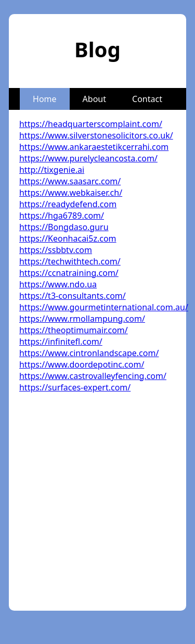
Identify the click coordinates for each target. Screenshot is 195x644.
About (94, 99)
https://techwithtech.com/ (70, 261)
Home (45, 99)
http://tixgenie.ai (52, 170)
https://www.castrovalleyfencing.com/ (93, 376)
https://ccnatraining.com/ (69, 273)
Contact (147, 99)
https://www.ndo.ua (58, 284)
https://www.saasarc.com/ (70, 181)
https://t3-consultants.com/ (73, 296)
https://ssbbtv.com (56, 250)
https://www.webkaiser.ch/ (71, 193)
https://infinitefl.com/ (61, 342)
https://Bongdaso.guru (64, 227)
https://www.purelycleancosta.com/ (88, 158)
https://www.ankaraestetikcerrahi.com (94, 147)
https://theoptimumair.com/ (74, 330)
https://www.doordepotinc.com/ (82, 364)
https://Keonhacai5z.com (68, 238)
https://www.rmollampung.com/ (82, 319)
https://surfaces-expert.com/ (75, 387)
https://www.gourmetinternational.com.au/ (104, 307)
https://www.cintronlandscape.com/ (89, 353)
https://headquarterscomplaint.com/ (91, 124)
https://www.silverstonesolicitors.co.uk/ (96, 135)
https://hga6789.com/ (62, 216)
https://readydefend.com (68, 204)
